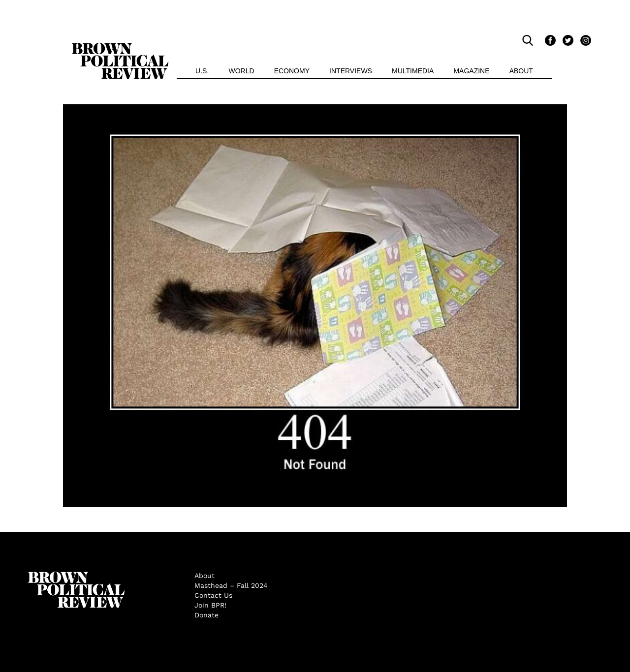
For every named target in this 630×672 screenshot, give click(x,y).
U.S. (202, 71)
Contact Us (213, 595)
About (521, 71)
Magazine (471, 71)
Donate (206, 615)
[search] (530, 40)
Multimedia (413, 71)
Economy (292, 71)
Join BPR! (210, 605)
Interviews (351, 71)
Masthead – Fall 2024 (231, 585)
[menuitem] (202, 72)
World (241, 71)
